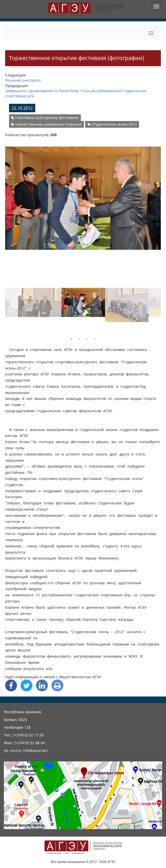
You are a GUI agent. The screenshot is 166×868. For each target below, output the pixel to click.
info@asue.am (35, 750)
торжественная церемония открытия (46, 124)
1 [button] (72, 339)
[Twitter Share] (27, 685)
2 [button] (79, 339)
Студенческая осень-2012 (112, 124)
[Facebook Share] (11, 685)
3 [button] (87, 339)
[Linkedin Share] (42, 685)
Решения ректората (23, 80)
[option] (83, 195)
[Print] (57, 685)
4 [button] (95, 339)
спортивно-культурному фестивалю (45, 118)
